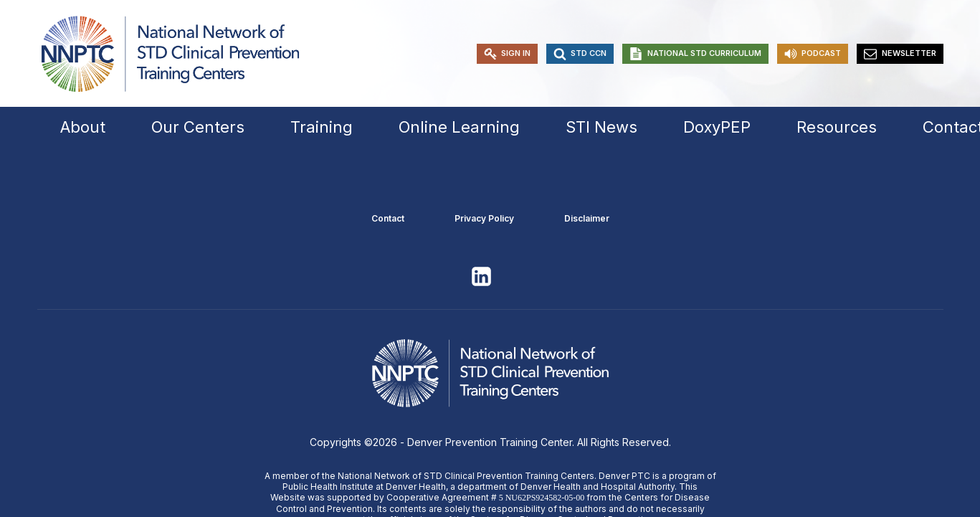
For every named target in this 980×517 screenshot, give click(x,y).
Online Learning (459, 127)
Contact (388, 218)
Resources (837, 127)
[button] (507, 54)
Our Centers (198, 127)
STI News (601, 127)
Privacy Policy (484, 218)
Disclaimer (587, 218)
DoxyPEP (717, 127)
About (83, 127)
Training (322, 127)
